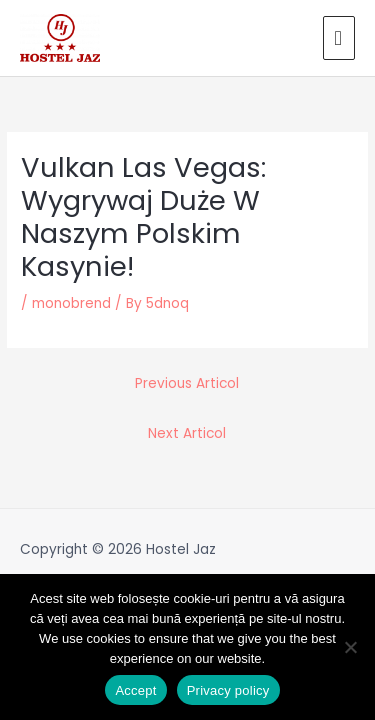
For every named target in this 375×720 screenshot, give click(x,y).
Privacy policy (228, 690)
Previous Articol (187, 383)
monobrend (71, 303)
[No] (350, 647)
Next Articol (187, 433)
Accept (135, 690)
